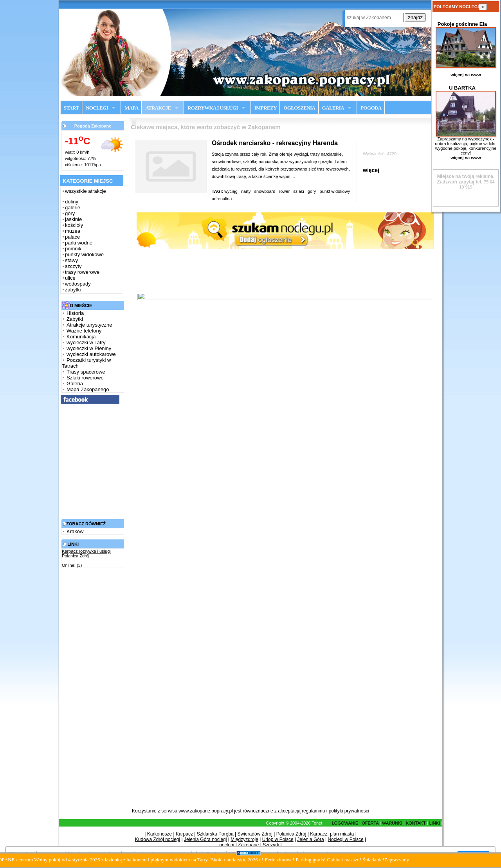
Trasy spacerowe (86, 372)
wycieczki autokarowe (91, 354)
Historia (75, 313)
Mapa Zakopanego (88, 389)
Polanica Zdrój (291, 834)
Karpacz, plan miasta (332, 834)
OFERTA (370, 823)
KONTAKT (416, 823)
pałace (72, 237)
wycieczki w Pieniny (89, 348)
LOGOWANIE (345, 823)
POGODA (371, 108)
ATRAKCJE (158, 108)
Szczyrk (271, 845)
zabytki (73, 290)
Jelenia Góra (311, 839)
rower (285, 191)
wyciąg (231, 191)
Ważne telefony (84, 331)
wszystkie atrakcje (86, 191)
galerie (73, 208)
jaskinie (73, 219)
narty (246, 191)
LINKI (435, 823)
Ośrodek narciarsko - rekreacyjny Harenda (275, 143)
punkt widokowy (335, 191)
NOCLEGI (97, 108)
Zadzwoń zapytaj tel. (466, 179)
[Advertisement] (91, 690)
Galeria (75, 384)
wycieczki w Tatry (86, 342)
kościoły (74, 225)
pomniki (74, 249)
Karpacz (184, 834)
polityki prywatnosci (349, 811)
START (71, 108)
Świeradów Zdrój (255, 834)
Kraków (75, 531)
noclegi (227, 845)
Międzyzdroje (244, 839)
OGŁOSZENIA (299, 108)
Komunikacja (81, 337)
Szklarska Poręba (215, 834)
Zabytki (75, 319)
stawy (71, 260)
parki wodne (79, 243)
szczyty (73, 266)
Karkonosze (159, 834)
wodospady (78, 284)
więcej (371, 170)
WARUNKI (392, 823)
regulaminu (313, 811)
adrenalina (222, 199)
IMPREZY (266, 108)
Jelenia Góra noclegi (205, 839)
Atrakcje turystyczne (89, 325)
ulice (70, 278)
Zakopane (248, 845)
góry (70, 213)
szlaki (299, 191)
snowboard (265, 191)
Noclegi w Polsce (345, 839)
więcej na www (466, 75)
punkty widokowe (84, 254)
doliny (72, 202)
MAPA (131, 108)
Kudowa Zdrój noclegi (158, 839)
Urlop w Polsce (278, 839)
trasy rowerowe (82, 272)
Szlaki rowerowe (85, 378)
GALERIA (333, 108)
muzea (73, 231)
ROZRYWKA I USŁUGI (213, 108)
